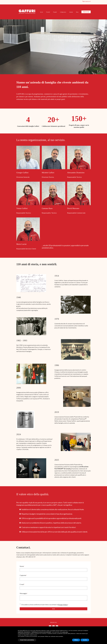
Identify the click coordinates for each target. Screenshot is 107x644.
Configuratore (63, 12)
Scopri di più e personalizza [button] (27, 640)
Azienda (71, 12)
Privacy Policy (63, 605)
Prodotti (48, 12)
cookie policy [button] (65, 632)
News (77, 12)
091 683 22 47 (87, 1)
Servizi (41, 12)
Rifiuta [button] (76, 640)
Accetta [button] (85, 640)
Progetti (55, 12)
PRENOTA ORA (86, 12)
